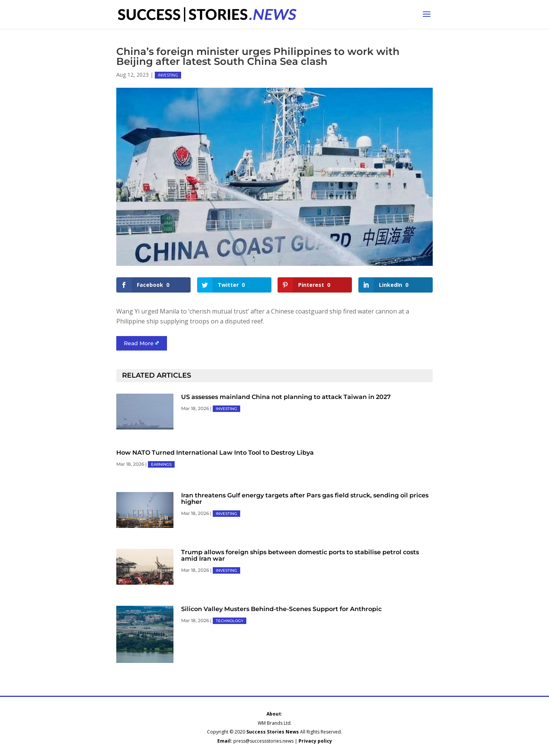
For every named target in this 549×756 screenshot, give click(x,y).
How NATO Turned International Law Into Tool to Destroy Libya (215, 453)
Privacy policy (315, 741)
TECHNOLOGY (230, 621)
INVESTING (168, 75)
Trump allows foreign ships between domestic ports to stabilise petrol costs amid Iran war (300, 555)
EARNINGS (161, 464)
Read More (139, 343)
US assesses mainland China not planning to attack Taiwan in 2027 (286, 397)
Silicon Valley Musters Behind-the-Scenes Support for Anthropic (281, 609)
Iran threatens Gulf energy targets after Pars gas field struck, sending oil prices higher (305, 499)
